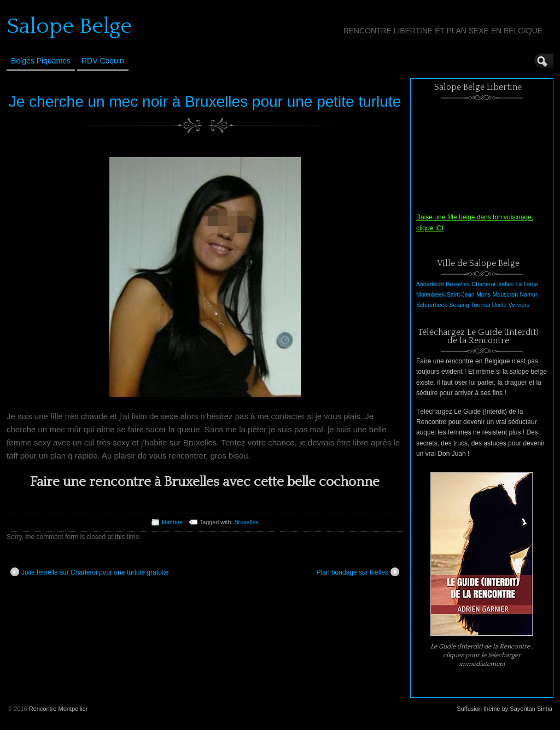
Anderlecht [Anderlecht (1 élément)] (430, 284)
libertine (172, 522)
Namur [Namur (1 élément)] (529, 294)
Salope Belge (69, 26)
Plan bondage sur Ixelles (358, 572)
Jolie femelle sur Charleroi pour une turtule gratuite (89, 572)
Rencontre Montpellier (59, 709)
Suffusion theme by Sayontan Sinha (504, 709)
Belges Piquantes (41, 61)
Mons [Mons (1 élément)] (483, 294)
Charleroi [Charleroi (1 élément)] (483, 284)
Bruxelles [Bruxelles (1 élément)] (458, 284)
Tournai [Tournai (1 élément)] (480, 305)
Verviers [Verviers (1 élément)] (519, 305)
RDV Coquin (103, 61)
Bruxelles (246, 522)
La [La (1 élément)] (519, 284)
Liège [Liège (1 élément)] (531, 284)
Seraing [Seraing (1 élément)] (459, 305)
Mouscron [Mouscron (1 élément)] (505, 294)
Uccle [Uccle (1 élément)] (500, 305)
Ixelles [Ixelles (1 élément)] (505, 284)
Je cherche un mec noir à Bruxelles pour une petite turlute (205, 102)
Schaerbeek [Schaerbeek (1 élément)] (432, 305)
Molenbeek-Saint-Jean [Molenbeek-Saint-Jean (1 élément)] (445, 294)
